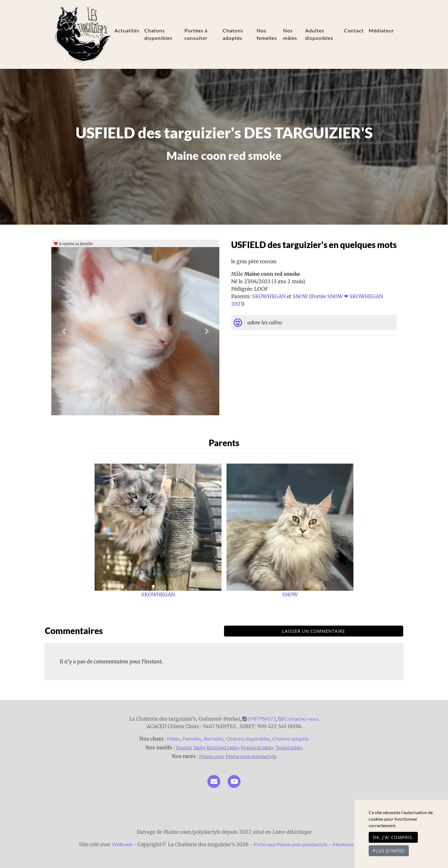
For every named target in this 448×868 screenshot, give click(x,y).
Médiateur (381, 30)
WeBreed (122, 844)
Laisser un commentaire (314, 631)
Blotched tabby (223, 747)
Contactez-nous (299, 719)
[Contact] (214, 781)
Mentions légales (351, 844)
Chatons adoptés (233, 34)
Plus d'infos (389, 851)
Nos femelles (267, 34)
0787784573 (262, 719)
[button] (64, 331)
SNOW (301, 296)
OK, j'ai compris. (393, 837)
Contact (354, 30)
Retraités (214, 739)
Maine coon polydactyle (251, 756)
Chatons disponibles (158, 34)
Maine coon (212, 756)
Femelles (192, 739)
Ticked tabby (289, 747)
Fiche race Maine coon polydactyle (291, 844)
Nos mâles (290, 34)
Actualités (127, 30)
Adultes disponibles (319, 34)
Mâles (174, 739)
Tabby (199, 747)
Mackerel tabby (257, 747)
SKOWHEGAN (269, 296)
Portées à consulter (196, 34)
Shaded (184, 747)
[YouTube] (234, 781)
